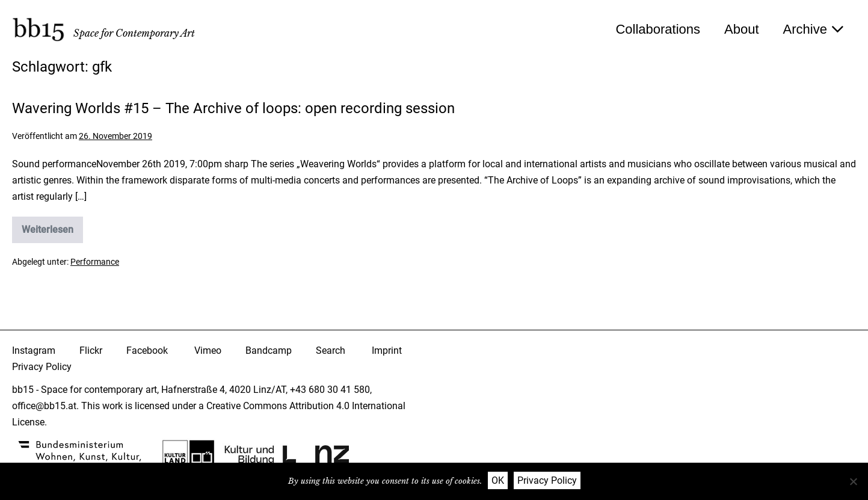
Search (331, 350)
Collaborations (658, 29)
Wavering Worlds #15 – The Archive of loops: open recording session (233, 108)
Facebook (147, 350)
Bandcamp (269, 350)
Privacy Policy (42, 367)
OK (498, 480)
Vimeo (208, 350)
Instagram (34, 350)
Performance (95, 262)
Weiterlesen (52, 233)
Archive (814, 29)
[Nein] (853, 481)
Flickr (91, 350)
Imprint (387, 350)
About (742, 29)
